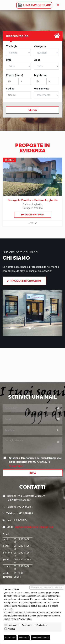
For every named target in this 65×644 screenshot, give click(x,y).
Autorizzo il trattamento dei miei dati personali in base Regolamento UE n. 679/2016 (34, 462)
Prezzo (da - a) (15, 75)
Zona (37, 60)
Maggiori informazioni (24, 281)
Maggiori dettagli (33, 215)
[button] (7, 313)
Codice (10, 89)
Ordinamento (42, 89)
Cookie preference (38, 616)
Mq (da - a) (40, 75)
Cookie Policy (10, 619)
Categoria (40, 46)
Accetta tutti (10, 638)
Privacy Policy (15, 466)
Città (9, 60)
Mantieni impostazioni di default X (47, 587)
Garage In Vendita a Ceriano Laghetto (33, 200)
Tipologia (12, 46)
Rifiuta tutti (24, 638)
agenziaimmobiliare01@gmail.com (34, 527)
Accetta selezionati (40, 638)
